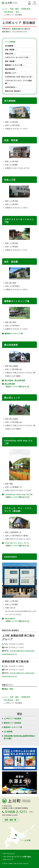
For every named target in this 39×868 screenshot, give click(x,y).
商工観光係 (9, 12)
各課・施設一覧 (10, 820)
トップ (5, 9)
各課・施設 (14, 9)
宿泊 (17, 12)
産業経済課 (26, 9)
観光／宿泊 (9, 689)
